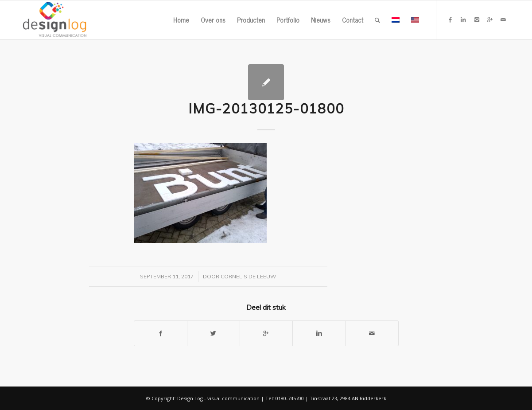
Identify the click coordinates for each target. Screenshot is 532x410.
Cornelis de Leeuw (248, 276)
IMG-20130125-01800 (266, 109)
